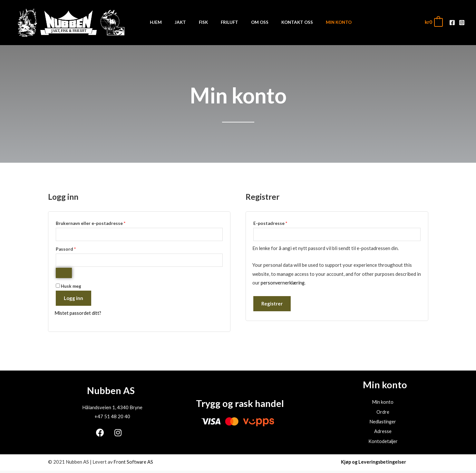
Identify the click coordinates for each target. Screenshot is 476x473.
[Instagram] (462, 23)
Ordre (383, 413)
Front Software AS (134, 464)
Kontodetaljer (383, 443)
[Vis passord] (64, 274)
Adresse (383, 433)
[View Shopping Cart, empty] (433, 22)
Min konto (383, 403)
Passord (74, 249)
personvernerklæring (283, 283)
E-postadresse (279, 222)
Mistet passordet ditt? (79, 314)
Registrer (272, 304)
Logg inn (73, 299)
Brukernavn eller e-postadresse (99, 222)
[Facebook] (452, 23)
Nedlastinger (383, 423)
